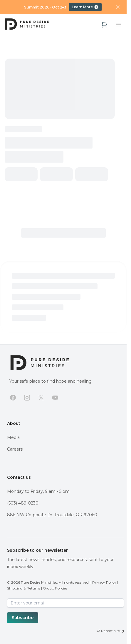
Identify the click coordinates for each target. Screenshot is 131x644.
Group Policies (55, 588)
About (14, 423)
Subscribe (23, 618)
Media (13, 437)
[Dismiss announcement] (118, 7)
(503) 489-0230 (23, 503)
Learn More (85, 7)
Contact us (19, 477)
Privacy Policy (104, 582)
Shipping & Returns (24, 588)
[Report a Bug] (110, 631)
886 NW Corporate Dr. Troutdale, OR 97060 (52, 515)
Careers (15, 449)
